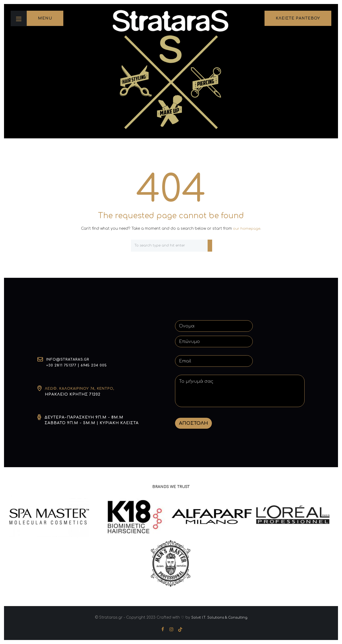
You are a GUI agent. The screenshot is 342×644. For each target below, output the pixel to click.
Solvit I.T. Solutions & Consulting (219, 617)
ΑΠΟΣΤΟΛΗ (193, 423)
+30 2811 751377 (62, 366)
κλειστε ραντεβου (298, 18)
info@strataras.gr (69, 360)
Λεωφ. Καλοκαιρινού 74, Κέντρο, (84, 389)
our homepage (247, 229)
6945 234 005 (97, 366)
